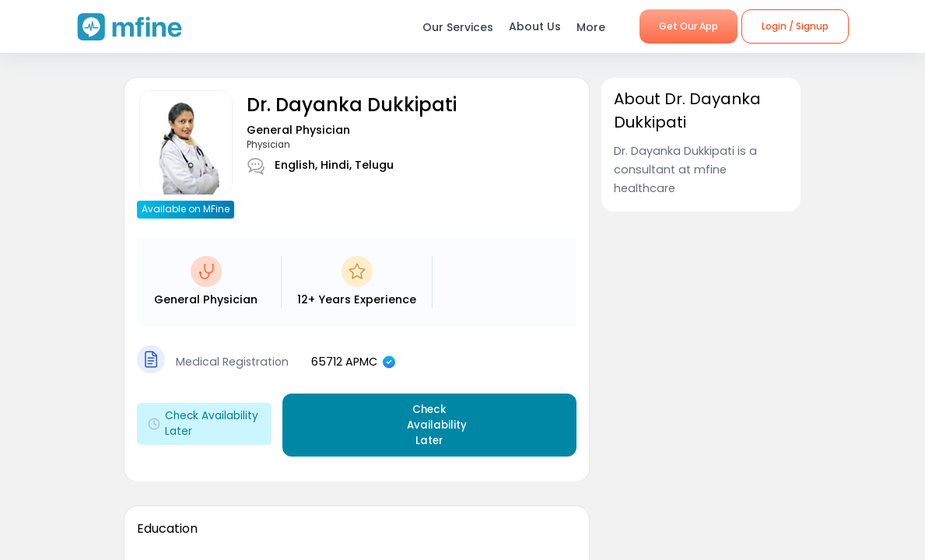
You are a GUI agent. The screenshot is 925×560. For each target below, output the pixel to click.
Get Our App (688, 26)
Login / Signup (795, 26)
